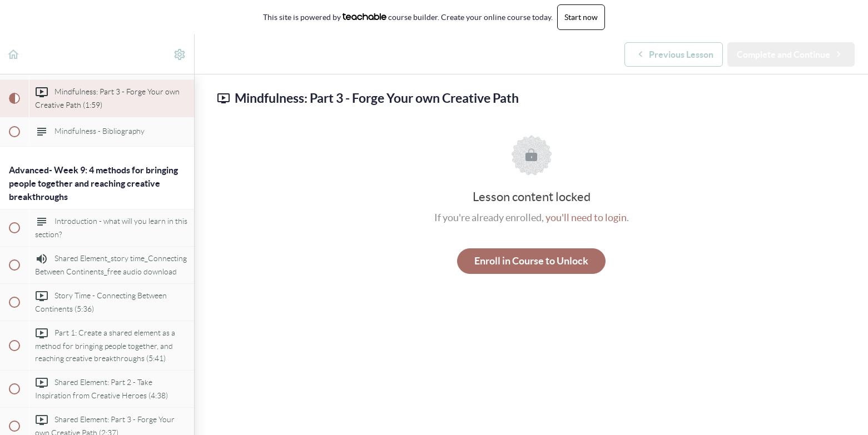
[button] (14, 54)
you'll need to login (586, 217)
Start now (581, 17)
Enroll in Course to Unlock (531, 261)
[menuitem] (180, 54)
